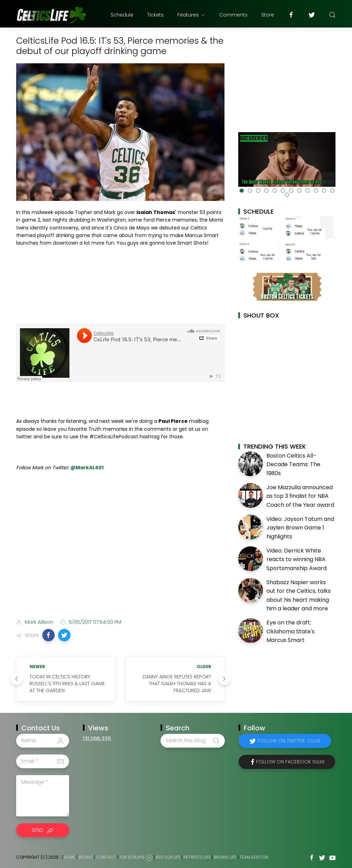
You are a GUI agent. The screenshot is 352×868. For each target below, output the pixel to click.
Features (191, 15)
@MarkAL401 (87, 468)
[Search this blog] (192, 741)
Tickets (155, 15)
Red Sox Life (168, 857)
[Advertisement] (120, 559)
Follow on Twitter (289, 741)
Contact (106, 857)
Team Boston (254, 857)
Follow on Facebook (290, 762)
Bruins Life (225, 857)
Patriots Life (197, 857)
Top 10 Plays (132, 857)
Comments (233, 15)
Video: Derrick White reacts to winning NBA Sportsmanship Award (296, 559)
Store (268, 15)
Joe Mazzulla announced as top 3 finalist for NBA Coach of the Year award (300, 496)
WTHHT (86, 857)
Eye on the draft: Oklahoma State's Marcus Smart (290, 631)
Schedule (122, 15)
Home (70, 857)
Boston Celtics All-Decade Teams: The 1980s (293, 464)
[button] (48, 635)
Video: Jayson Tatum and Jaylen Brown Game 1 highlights (300, 528)
